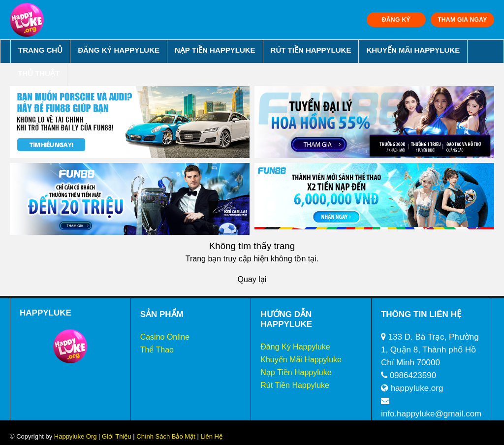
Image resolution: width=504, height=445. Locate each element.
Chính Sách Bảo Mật (166, 436)
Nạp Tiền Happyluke (215, 50)
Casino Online (165, 337)
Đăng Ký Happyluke (119, 50)
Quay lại (252, 279)
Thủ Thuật (39, 73)
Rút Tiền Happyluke (311, 50)
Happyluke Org (76, 436)
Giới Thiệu (117, 436)
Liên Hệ (211, 436)
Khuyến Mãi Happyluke (413, 50)
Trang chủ (40, 50)
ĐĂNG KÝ (396, 20)
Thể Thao (157, 350)
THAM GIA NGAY (462, 20)
